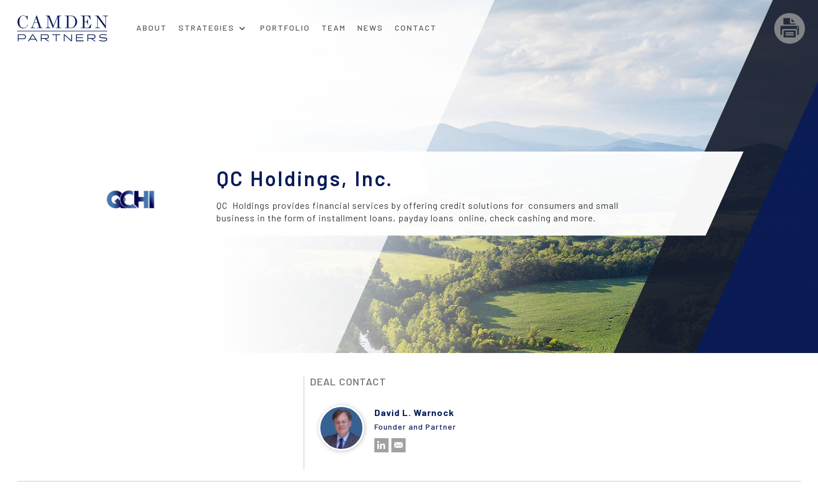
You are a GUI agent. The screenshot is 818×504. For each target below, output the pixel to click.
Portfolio (285, 28)
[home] (74, 28)
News (370, 28)
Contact (416, 28)
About (152, 28)
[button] (212, 24)
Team (334, 28)
